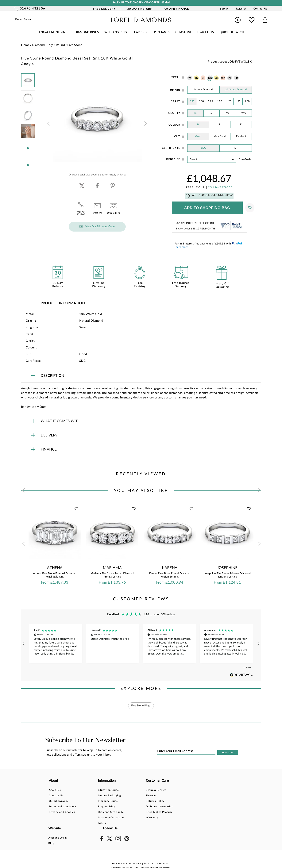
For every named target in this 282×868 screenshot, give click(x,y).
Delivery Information (143, 807)
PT (230, 78)
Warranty (136, 818)
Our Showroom (58, 801)
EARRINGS (141, 32)
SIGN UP (228, 753)
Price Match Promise (143, 812)
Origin (175, 90)
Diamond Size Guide (103, 812)
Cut (177, 136)
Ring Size (173, 159)
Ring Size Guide (100, 801)
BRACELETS (206, 32)
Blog (173, 796)
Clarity (174, 113)
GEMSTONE (184, 32)
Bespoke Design (140, 790)
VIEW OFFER (152, 3)
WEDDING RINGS (116, 32)
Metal (175, 77)
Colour (174, 125)
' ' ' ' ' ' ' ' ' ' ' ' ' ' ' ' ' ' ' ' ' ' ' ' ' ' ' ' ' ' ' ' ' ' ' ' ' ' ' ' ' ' (212, 159)
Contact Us (260, 9)
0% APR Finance (177, 9)
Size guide (245, 159)
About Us (55, 790)
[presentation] (48, 125)
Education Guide (100, 790)
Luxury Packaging (101, 796)
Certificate (171, 148)
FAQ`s (94, 823)
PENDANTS (162, 32)
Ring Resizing (99, 807)
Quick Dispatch (232, 32)
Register (241, 9)
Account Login (179, 790)
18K (210, 78)
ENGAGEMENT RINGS (54, 32)
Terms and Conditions (63, 807)
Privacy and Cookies (62, 812)
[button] (24, 644)
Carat (175, 102)
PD (236, 78)
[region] (141, 644)
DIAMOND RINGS (87, 32)
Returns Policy (139, 801)
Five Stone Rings (141, 706)
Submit (58, 20)
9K (190, 78)
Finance (134, 796)
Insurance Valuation (103, 818)
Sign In (224, 9)
